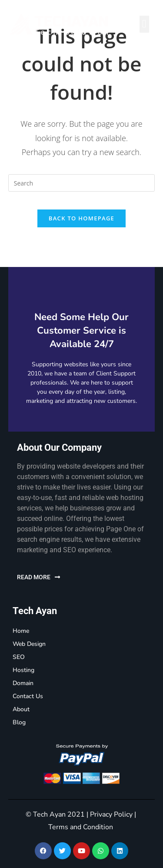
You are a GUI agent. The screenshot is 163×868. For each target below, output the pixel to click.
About (21, 709)
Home (21, 631)
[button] (145, 24)
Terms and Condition (81, 827)
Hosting (23, 670)
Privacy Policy (111, 814)
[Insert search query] (82, 183)
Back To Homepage (81, 218)
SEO (19, 657)
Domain (23, 683)
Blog (19, 722)
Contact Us (28, 696)
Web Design (29, 644)
